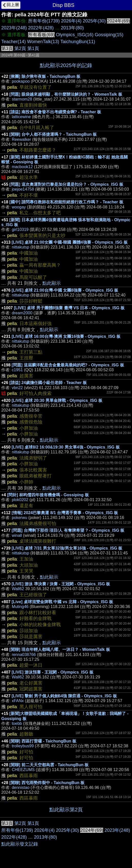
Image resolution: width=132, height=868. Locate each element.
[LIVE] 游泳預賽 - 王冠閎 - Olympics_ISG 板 (53, 672)
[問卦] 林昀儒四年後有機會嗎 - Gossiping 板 (48, 495)
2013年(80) (72, 28)
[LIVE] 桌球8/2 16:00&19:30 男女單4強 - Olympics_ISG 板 (66, 447)
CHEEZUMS (23, 770)
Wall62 (18, 589)
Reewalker (21, 139)
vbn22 (17, 388)
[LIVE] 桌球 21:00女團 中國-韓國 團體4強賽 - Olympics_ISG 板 (70, 242)
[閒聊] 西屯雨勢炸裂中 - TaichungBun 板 (47, 783)
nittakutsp (20, 247)
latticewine (21, 117)
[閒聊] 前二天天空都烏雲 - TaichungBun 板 (49, 765)
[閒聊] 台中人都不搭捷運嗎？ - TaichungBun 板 (53, 134)
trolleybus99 (23, 746)
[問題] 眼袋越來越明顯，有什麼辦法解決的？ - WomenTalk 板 (66, 94)
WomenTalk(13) (43, 42)
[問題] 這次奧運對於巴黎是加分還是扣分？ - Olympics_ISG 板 (66, 184)
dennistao (21, 788)
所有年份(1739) (44, 21)
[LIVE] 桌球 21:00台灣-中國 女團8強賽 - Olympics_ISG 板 (65, 290)
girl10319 (20, 230)
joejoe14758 (23, 189)
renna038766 (24, 655)
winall (17, 535)
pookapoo (21, 81)
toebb (17, 723)
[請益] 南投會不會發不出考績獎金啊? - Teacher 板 (55, 112)
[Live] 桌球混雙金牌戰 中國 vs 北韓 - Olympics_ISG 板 (62, 602)
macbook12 (22, 167)
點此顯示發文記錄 (20, 844)
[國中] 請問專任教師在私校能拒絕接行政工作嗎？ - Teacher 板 (66, 202)
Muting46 (20, 607)
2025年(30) (94, 21)
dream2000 (22, 313)
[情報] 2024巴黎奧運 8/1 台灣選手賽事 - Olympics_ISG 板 (65, 513)
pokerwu (19, 518)
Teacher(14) (14, 42)
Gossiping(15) (109, 35)
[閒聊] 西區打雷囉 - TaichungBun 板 (43, 741)
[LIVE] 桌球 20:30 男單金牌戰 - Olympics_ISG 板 (57, 400)
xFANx (18, 701)
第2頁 (20, 48)
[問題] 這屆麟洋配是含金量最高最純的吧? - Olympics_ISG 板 (68, 365)
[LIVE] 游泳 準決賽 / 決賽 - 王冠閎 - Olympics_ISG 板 (61, 584)
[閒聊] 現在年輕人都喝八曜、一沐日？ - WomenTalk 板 (60, 649)
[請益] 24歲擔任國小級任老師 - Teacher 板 (48, 383)
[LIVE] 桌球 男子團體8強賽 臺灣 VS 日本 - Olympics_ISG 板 (69, 308)
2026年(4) (71, 21)
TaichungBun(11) (78, 42)
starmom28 (22, 99)
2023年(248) (14, 28)
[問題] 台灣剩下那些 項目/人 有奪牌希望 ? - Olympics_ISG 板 (68, 530)
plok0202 (20, 500)
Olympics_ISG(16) (75, 35)
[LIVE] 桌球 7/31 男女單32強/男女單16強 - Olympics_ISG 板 (67, 548)
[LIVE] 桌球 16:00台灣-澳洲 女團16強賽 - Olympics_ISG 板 (66, 336)
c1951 (17, 370)
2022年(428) (41, 28)
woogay (19, 207)
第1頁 (33, 48)
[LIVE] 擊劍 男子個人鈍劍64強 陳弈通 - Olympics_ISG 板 (64, 696)
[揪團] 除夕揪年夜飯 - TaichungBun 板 (45, 76)
